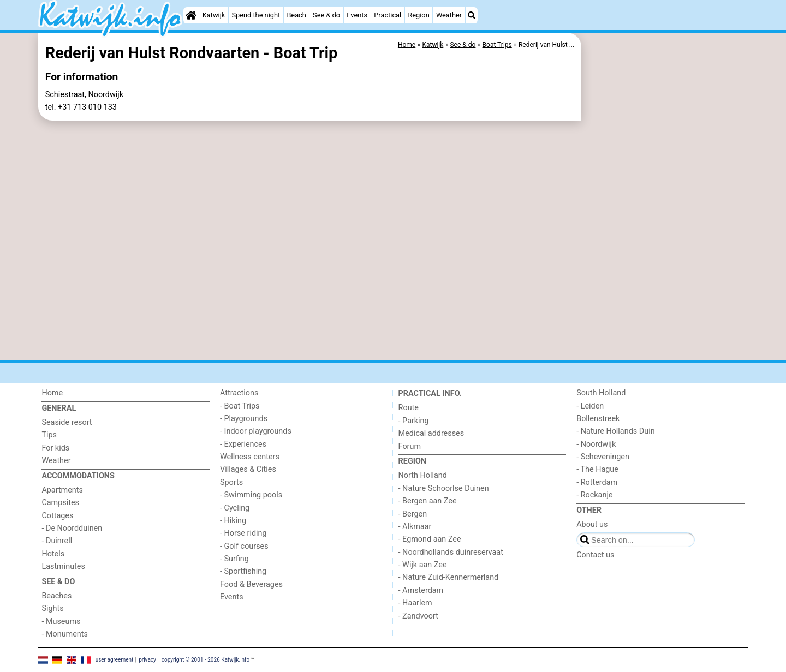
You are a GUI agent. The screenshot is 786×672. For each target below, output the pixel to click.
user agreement (115, 660)
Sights (52, 608)
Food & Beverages (251, 584)
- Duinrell (57, 541)
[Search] (472, 15)
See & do (326, 15)
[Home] (191, 15)
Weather (449, 15)
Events (357, 15)
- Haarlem (415, 603)
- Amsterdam (421, 590)
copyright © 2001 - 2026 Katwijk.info (206, 660)
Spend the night (256, 15)
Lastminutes (63, 566)
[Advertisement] (666, 284)
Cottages (57, 516)
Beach (296, 15)
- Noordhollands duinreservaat (451, 552)
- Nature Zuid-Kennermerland (449, 577)
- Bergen (413, 514)
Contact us (595, 555)
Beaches (56, 596)
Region (418, 15)
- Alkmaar (415, 527)
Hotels (53, 554)
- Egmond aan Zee (430, 539)
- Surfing (234, 559)
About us (592, 524)
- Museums (61, 622)
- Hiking (233, 521)
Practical (388, 15)
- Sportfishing (243, 571)
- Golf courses (244, 546)
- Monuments (65, 634)
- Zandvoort (418, 616)
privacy (147, 660)
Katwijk (214, 15)
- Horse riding (243, 533)
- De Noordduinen (72, 528)
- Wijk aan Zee (423, 565)
